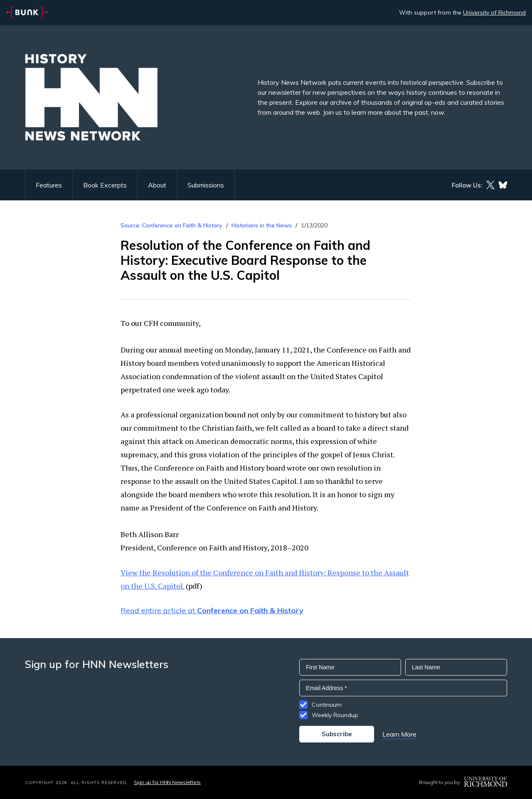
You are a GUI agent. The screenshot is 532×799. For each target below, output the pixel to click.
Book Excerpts (105, 185)
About (157, 185)
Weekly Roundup (335, 715)
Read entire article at (212, 610)
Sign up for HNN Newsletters (167, 782)
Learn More (399, 734)
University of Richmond (494, 12)
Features (49, 185)
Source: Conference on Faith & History (171, 225)
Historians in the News (262, 225)
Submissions (206, 185)
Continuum (327, 705)
